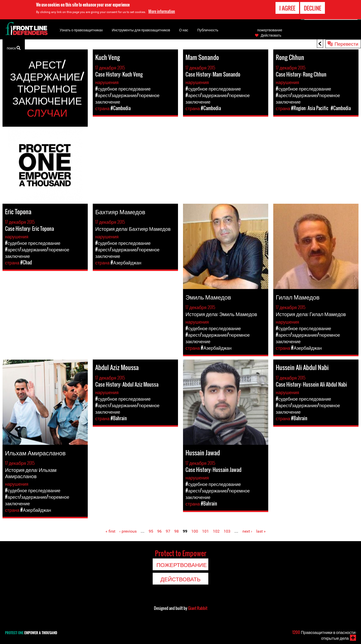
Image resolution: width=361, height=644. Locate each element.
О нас (184, 30)
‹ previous (128, 531)
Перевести (346, 43)
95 (151, 531)
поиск (14, 47)
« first (110, 531)
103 (227, 531)
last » (261, 531)
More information (162, 11)
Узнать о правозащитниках (81, 30)
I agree (287, 8)
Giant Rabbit (198, 608)
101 (205, 531)
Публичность (208, 30)
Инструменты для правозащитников (141, 30)
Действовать (271, 35)
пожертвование (270, 30)
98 (176, 531)
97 (168, 531)
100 (195, 531)
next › (247, 531)
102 (216, 531)
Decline (312, 8)
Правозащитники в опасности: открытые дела (324, 635)
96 (159, 531)
